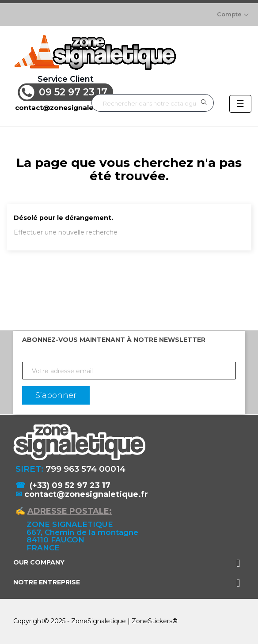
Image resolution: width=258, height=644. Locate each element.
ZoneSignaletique (99, 621)
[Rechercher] (153, 103)
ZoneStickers (152, 621)
